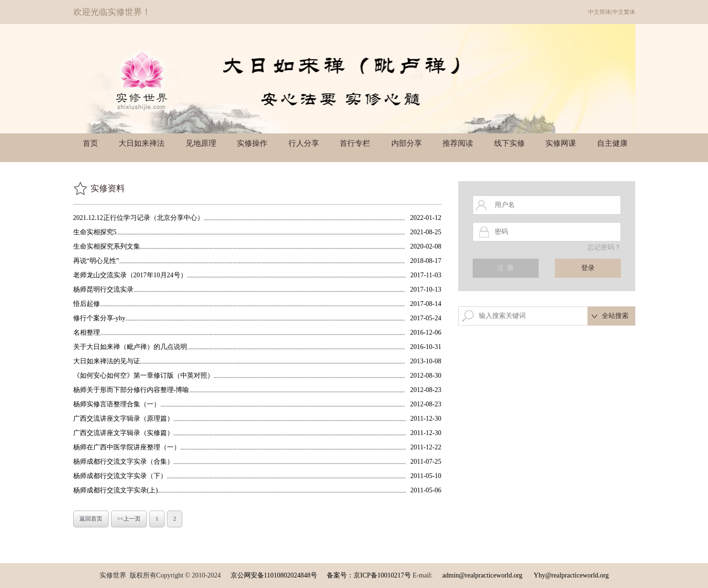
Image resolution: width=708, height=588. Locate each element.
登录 (588, 268)
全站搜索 (615, 316)
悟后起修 (87, 304)
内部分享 (407, 143)
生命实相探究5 (95, 232)
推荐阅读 (458, 143)
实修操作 (252, 143)
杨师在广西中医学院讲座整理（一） (127, 447)
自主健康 (612, 143)
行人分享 (304, 143)
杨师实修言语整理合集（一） (117, 404)
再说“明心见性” (96, 261)
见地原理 (201, 143)
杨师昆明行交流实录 (103, 289)
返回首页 (91, 519)
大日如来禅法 (142, 143)
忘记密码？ (604, 247)
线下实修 (509, 143)
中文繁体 (624, 12)
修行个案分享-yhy (100, 318)
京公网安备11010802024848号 (274, 575)
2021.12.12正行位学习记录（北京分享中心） (138, 218)
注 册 (505, 268)
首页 (90, 143)
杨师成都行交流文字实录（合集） (123, 462)
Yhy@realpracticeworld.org (571, 575)
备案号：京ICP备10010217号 (369, 575)
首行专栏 (355, 143)
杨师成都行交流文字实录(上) (116, 490)
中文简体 (599, 12)
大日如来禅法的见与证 (107, 361)
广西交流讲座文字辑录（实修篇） (123, 433)
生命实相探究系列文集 (107, 246)
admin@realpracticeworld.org (482, 575)
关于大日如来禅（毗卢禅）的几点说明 (130, 347)
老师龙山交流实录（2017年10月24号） (130, 275)
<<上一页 (129, 519)
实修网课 (561, 143)
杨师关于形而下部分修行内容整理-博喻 (131, 390)
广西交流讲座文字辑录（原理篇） (123, 419)
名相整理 (87, 332)
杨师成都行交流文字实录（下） (120, 476)
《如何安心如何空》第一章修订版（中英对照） (144, 376)
